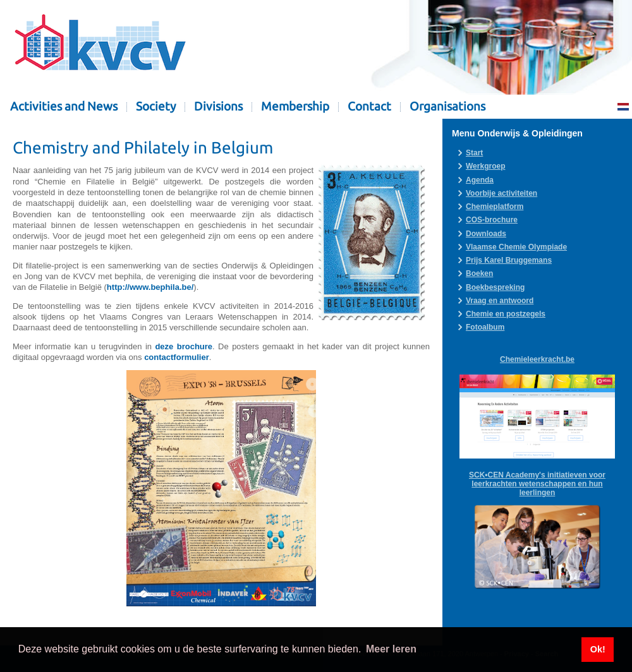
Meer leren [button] (391, 649)
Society (156, 106)
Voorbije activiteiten (501, 193)
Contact (369, 106)
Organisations (447, 106)
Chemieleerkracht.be (537, 359)
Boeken (479, 273)
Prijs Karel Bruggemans (509, 260)
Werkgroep (485, 166)
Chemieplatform (495, 207)
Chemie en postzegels (506, 314)
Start (474, 153)
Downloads (486, 234)
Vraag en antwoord (500, 301)
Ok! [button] (598, 649)
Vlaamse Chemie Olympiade (516, 247)
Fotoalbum (485, 327)
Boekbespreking (495, 287)
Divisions (218, 106)
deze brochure (184, 346)
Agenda (480, 180)
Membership (295, 106)
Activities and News (64, 106)
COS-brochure (492, 220)
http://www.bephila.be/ (150, 287)
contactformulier (177, 357)
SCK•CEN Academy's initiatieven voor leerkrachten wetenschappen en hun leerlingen (537, 484)
